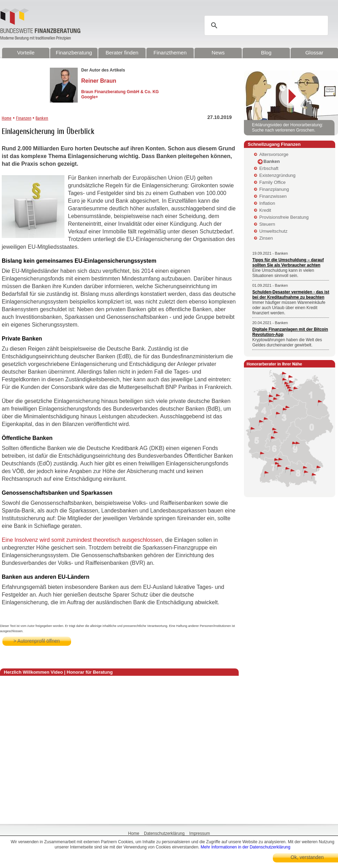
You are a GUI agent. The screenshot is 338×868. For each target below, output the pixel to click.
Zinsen (266, 238)
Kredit (265, 210)
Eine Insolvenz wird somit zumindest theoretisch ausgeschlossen (82, 540)
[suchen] (267, 25)
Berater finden (122, 53)
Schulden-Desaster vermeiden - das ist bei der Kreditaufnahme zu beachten (291, 295)
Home (7, 118)
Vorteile (26, 53)
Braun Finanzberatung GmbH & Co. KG (120, 92)
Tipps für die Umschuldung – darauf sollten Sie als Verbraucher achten (288, 263)
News (218, 53)
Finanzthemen (170, 53)
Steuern (267, 224)
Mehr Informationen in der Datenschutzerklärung (245, 847)
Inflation (267, 203)
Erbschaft (269, 168)
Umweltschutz (273, 231)
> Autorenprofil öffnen (37, 641)
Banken (42, 118)
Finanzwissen (273, 196)
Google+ (90, 97)
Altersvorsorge (274, 154)
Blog (266, 53)
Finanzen (24, 118)
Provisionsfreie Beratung (284, 217)
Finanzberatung (74, 53)
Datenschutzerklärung (164, 833)
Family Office (272, 182)
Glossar (314, 53)
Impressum (199, 833)
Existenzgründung (277, 175)
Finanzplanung (274, 189)
